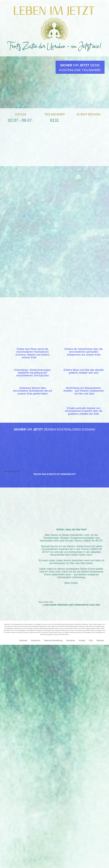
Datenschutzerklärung (53, 762)
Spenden (100, 762)
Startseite (23, 762)
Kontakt (82, 762)
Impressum (36, 762)
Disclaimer (71, 762)
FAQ (91, 762)
